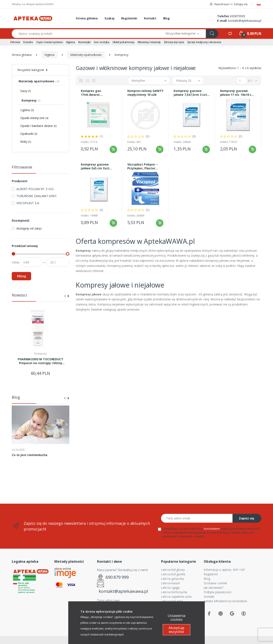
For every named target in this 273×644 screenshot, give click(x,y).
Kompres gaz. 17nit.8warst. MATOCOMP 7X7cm (95, 93)
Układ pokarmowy (123, 42)
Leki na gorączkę (172, 579)
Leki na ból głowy (173, 570)
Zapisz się (246, 518)
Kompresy (41, 354)
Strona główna (87, 18)
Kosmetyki (85, 42)
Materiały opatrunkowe (86, 55)
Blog (166, 18)
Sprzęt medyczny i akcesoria (204, 42)
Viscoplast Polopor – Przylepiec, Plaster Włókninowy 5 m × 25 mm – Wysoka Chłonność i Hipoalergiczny (143, 166)
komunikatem (212, 529)
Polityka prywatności (218, 592)
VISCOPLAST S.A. (28, 203)
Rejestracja (219, 4)
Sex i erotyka (102, 42)
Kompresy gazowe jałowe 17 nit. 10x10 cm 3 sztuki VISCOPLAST (237, 93)
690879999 (237, 16)
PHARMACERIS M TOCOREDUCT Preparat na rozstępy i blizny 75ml (41, 361)
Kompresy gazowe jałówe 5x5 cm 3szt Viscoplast (95, 166)
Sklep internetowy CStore (136, 640)
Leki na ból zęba (172, 601)
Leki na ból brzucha (174, 592)
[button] (182, 34)
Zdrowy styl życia (174, 42)
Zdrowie (15, 42)
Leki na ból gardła (173, 574)
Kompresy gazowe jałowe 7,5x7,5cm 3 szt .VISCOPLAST (190, 93)
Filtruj (21, 276)
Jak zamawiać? (213, 588)
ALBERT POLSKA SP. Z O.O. (35, 189)
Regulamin (129, 18)
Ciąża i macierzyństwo (50, 42)
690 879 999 (117, 577)
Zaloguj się (240, 4)
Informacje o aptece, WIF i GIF (224, 570)
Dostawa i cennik (215, 583)
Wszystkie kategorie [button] (31, 70)
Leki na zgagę (170, 588)
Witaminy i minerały (149, 42)
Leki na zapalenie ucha (176, 597)
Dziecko (28, 42)
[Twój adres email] (197, 518)
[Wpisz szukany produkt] (85, 34)
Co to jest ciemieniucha (30, 455)
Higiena (71, 42)
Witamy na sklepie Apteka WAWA (33, 4)
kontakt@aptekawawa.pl (245, 21)
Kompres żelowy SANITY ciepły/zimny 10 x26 (145, 93)
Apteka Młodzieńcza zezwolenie (225, 601)
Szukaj (109, 18)
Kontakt (150, 18)
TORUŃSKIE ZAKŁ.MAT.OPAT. (37, 196)
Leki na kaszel (170, 583)
